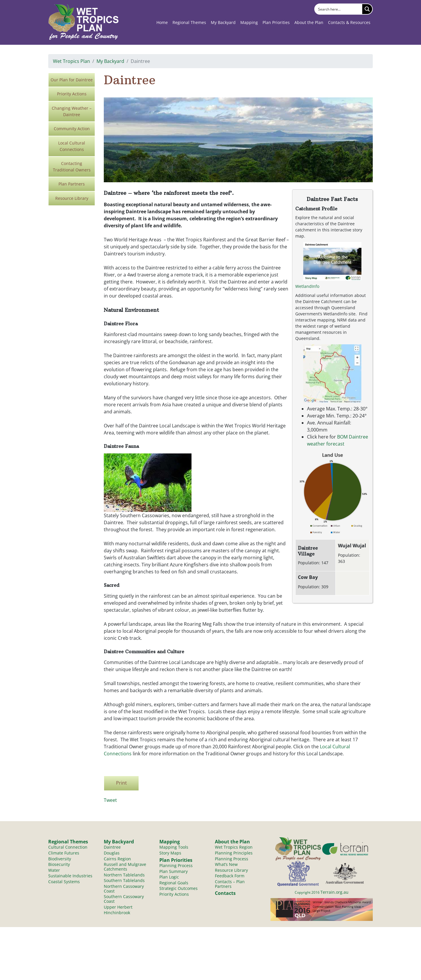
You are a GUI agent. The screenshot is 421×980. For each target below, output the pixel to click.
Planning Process (176, 867)
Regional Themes (189, 22)
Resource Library (72, 198)
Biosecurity (59, 866)
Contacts (225, 897)
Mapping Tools (174, 848)
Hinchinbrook (117, 918)
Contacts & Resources (349, 22)
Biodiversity (60, 860)
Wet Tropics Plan (71, 61)
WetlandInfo (307, 286)
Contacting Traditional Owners (72, 167)
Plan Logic (169, 880)
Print (121, 783)
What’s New (226, 866)
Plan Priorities (276, 22)
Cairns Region (117, 860)
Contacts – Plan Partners (230, 887)
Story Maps (170, 854)
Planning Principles (234, 854)
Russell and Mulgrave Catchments (125, 869)
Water (54, 872)
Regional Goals (174, 886)
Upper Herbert (118, 912)
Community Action (72, 129)
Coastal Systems (64, 885)
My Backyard (223, 22)
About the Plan (309, 22)
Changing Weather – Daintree (72, 111)
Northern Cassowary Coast (124, 892)
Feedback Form (230, 879)
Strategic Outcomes (178, 892)
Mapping (249, 22)
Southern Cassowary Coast (124, 903)
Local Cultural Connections (72, 146)
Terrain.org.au (334, 892)
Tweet (110, 800)
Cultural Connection (68, 848)
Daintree (112, 848)
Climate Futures (64, 854)
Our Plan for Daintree (72, 80)
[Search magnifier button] (367, 9)
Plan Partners (72, 184)
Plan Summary (174, 873)
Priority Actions (72, 94)
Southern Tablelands (124, 884)
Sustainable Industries (70, 879)
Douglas (112, 854)
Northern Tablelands (124, 877)
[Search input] (339, 9)
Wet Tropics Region (234, 848)
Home (162, 22)
